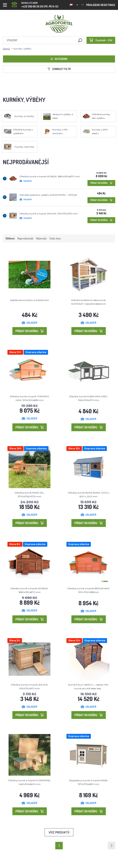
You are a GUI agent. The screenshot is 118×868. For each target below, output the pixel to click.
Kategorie (59, 59)
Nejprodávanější (25, 238)
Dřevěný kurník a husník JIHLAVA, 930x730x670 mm (49, 214)
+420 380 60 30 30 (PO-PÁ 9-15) (35, 4)
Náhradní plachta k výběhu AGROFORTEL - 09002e (48, 195)
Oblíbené (10, 238)
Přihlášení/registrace (98, 5)
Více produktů (59, 832)
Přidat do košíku (101, 183)
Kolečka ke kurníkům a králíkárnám (30, 300)
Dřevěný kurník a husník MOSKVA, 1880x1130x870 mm (50, 176)
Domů (6, 49)
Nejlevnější (41, 238)
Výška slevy (55, 238)
